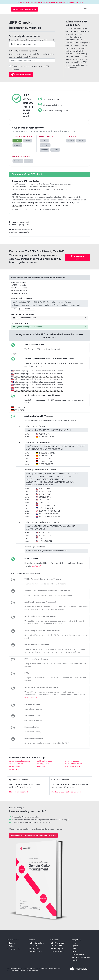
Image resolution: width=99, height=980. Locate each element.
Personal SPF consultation (24, 9)
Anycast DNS (35, 951)
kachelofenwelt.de (74, 764)
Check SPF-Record (21, 74)
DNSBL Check (57, 951)
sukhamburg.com (45, 761)
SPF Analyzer (56, 949)
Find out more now (78, 257)
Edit (14, 309)
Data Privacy (77, 955)
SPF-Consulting (36, 943)
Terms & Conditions (80, 957)
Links (74, 949)
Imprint (75, 960)
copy (21, 309)
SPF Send (30, 309)
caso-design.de (16, 764)
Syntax (74, 946)
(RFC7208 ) (31, 698)
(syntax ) (36, 566)
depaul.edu (14, 769)
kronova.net (15, 767)
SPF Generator (57, 943)
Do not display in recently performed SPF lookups (31, 68)
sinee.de (41, 767)
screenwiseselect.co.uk (19, 761)
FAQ (73, 951)
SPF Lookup (56, 946)
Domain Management (35, 947)
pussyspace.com (73, 761)
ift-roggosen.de (44, 764)
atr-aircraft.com (73, 767)
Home (74, 943)
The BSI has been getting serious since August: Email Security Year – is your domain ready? (50, 2)
